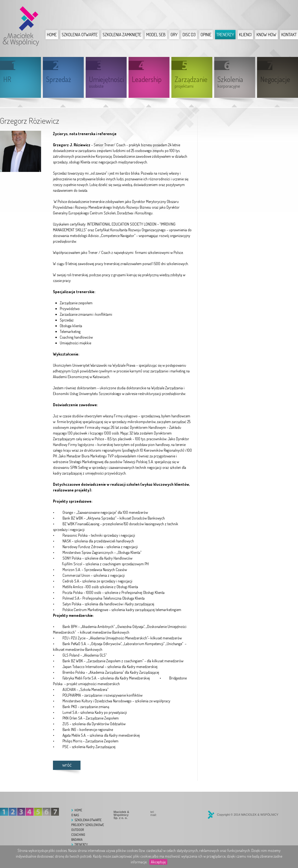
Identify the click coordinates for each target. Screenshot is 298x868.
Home (52, 35)
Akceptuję (158, 862)
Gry (174, 35)
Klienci (245, 35)
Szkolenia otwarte (80, 35)
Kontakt (289, 35)
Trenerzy (225, 35)
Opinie (206, 35)
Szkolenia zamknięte (122, 35)
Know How (266, 35)
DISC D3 (189, 35)
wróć (67, 765)
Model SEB (156, 35)
